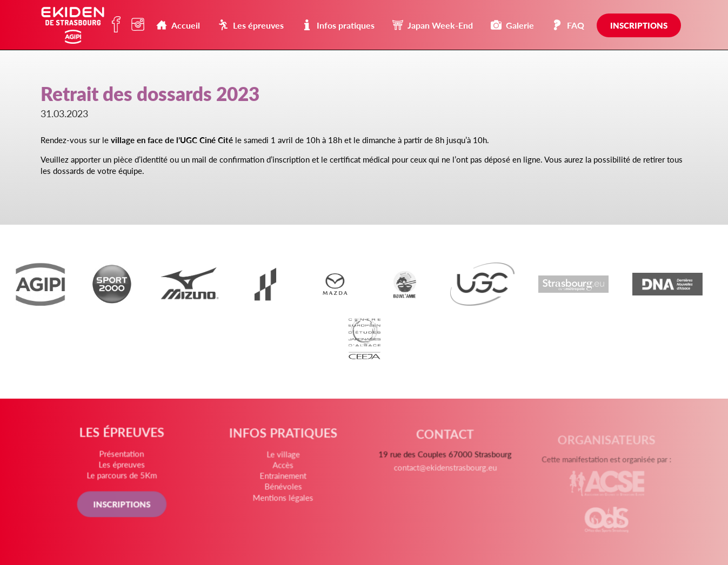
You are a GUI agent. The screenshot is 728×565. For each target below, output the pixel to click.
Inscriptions (639, 25)
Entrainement (284, 478)
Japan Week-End (433, 25)
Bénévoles (284, 488)
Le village (284, 457)
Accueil (178, 25)
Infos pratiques (338, 25)
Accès (284, 467)
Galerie (512, 25)
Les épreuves (251, 25)
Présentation (123, 455)
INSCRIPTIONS (123, 505)
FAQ (568, 25)
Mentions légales (283, 499)
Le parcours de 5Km (123, 477)
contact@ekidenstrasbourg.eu (445, 472)
